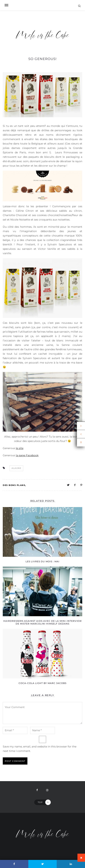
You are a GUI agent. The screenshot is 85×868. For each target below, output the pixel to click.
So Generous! (42, 59)
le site (20, 448)
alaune (16, 468)
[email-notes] (15, 730)
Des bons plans (14, 485)
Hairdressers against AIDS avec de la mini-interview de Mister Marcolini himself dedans (43, 622)
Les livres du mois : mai (42, 561)
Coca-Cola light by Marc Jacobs (42, 683)
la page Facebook (27, 455)
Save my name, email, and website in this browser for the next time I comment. (40, 749)
